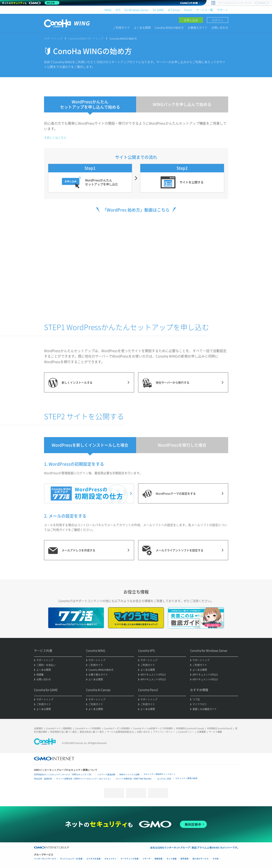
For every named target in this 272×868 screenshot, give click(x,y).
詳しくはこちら (57, 137)
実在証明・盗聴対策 (43, 779)
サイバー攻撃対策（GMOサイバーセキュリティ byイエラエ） (84, 779)
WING (108, 10)
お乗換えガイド (198, 27)
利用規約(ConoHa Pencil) (220, 728)
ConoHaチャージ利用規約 (88, 728)
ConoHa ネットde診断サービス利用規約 (153, 728)
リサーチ (147, 859)
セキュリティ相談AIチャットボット (160, 774)
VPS (118, 10)
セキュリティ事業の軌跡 (186, 778)
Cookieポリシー (186, 732)
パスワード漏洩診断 (106, 775)
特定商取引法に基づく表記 (63, 732)
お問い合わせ (220, 27)
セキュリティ (110, 859)
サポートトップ (53, 38)
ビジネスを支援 (93, 859)
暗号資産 (185, 859)
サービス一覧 (205, 10)
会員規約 (38, 728)
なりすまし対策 (164, 779)
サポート (223, 10)
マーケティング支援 (129, 859)
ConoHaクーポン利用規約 (117, 728)
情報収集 (159, 859)
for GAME (158, 10)
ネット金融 (172, 859)
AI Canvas (174, 10)
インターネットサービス (45, 859)
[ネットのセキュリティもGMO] (31, 3)
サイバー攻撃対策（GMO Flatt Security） (134, 779)
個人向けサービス (201, 859)
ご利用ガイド (121, 27)
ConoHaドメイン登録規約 (59, 728)
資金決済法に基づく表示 (92, 732)
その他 (216, 859)
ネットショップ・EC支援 (71, 859)
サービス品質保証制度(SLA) (120, 732)
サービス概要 (215, 732)
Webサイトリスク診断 (129, 775)
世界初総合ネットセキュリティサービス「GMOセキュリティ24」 (64, 775)
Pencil (188, 10)
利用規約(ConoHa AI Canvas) (190, 728)
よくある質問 (142, 27)
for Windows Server (137, 10)
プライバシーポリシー (164, 732)
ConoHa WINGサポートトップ (86, 38)
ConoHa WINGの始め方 (169, 27)
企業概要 (201, 732)
